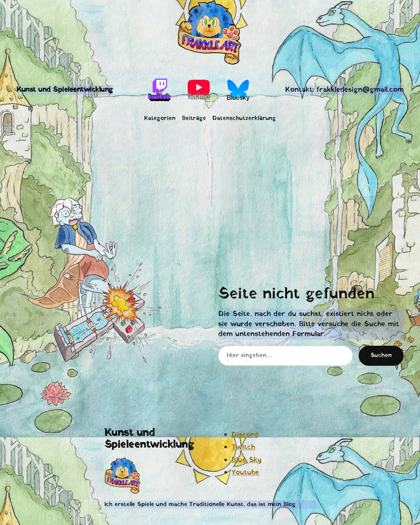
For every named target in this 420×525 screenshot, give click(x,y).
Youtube (245, 473)
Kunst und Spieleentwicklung (65, 90)
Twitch (243, 447)
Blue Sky (246, 460)
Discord (245, 435)
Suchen (381, 355)
